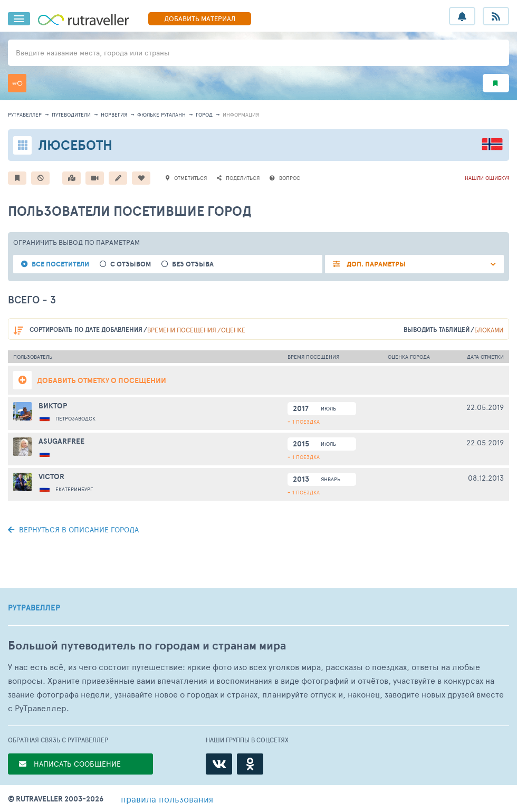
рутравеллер (25, 114)
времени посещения (182, 330)
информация (241, 114)
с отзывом (131, 264)
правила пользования (167, 799)
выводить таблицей (437, 329)
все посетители (60, 264)
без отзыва (193, 264)
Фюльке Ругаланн (161, 114)
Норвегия (114, 114)
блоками (489, 330)
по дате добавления (86, 329)
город (204, 114)
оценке (233, 330)
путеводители (71, 114)
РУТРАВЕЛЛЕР (34, 608)
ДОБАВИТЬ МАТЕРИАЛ (200, 18)
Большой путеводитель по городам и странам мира (147, 646)
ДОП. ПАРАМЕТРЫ (375, 264)
